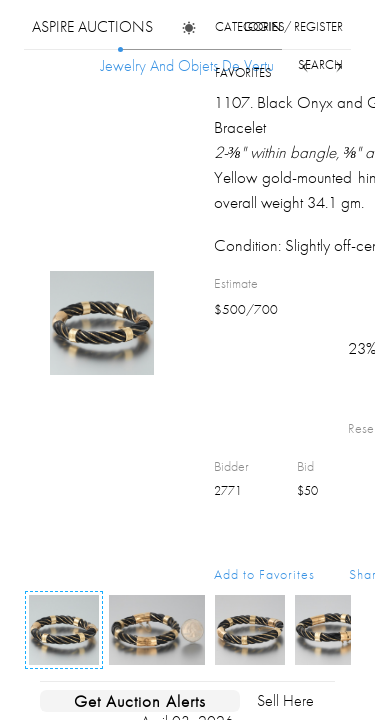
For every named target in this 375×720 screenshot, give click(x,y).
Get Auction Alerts (140, 701)
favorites (243, 72)
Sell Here (285, 700)
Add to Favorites (264, 574)
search (320, 64)
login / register (293, 26)
